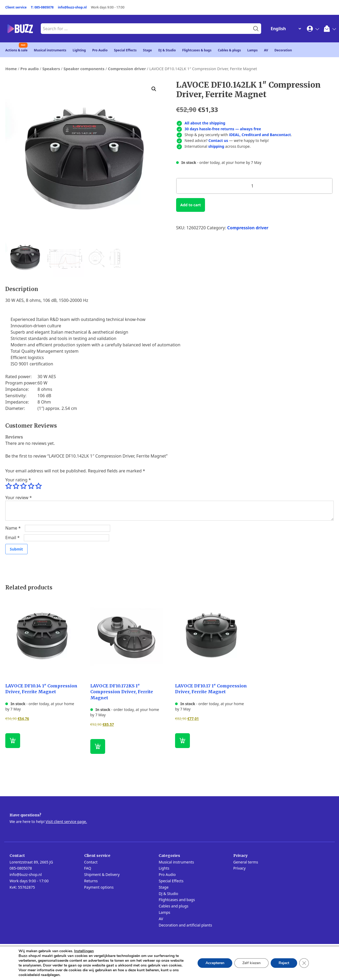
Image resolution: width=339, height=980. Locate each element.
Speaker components (84, 69)
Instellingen (84, 951)
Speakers (51, 69)
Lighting (79, 50)
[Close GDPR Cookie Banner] (304, 963)
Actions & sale (16, 50)
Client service (16, 7)
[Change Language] (285, 29)
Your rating (18, 480)
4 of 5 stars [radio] (31, 486)
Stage (148, 50)
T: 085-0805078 (42, 7)
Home (11, 69)
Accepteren (215, 963)
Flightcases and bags (177, 900)
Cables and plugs (173, 906)
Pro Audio (100, 50)
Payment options (99, 887)
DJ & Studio (167, 50)
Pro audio (30, 69)
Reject (284, 963)
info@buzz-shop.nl (72, 7)
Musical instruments (50, 50)
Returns (91, 881)
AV (266, 50)
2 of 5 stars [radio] (16, 486)
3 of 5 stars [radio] (23, 486)
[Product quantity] (254, 186)
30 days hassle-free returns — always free (223, 129)
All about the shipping (205, 123)
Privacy (240, 868)
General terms (246, 862)
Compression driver (127, 69)
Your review (19, 498)
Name (13, 528)
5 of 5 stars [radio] (38, 486)
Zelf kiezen (251, 963)
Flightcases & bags (197, 50)
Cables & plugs (229, 50)
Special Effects (125, 50)
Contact (91, 862)
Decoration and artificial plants (185, 925)
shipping (216, 146)
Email (12, 538)
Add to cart (191, 205)
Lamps (252, 50)
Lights (164, 868)
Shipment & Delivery (102, 874)
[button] (154, 89)
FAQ (88, 868)
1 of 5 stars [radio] (8, 486)
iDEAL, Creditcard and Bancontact (260, 135)
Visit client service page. (66, 822)
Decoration (283, 50)
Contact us (218, 140)
